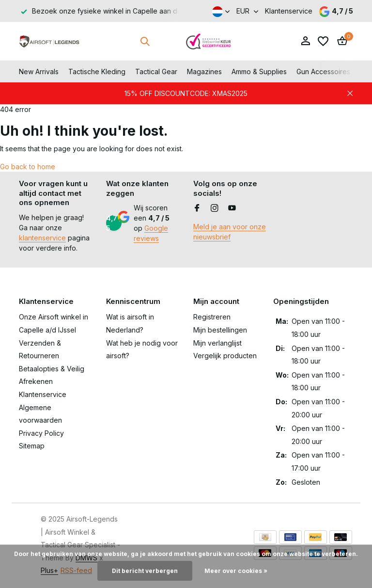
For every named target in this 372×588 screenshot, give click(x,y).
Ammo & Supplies (259, 72)
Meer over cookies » (236, 571)
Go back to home (28, 167)
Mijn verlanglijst (217, 343)
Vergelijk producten (225, 356)
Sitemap (32, 446)
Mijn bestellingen (220, 330)
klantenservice (42, 238)
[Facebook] (197, 208)
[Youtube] (232, 208)
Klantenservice (289, 11)
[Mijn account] (305, 41)
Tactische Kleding (97, 72)
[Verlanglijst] (323, 41)
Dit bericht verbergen (145, 571)
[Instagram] (215, 208)
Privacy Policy (41, 433)
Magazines (204, 72)
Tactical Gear (156, 72)
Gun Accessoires (323, 72)
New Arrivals (39, 72)
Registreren (212, 317)
